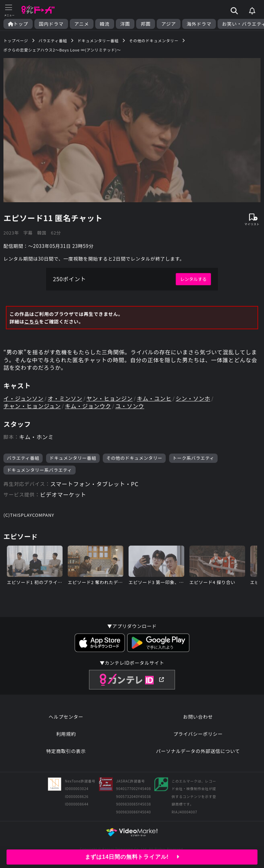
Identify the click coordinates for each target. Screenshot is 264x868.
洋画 (125, 24)
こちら (32, 321)
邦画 (146, 24)
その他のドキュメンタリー (134, 458)
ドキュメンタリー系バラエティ (40, 470)
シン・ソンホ (193, 398)
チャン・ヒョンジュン (32, 406)
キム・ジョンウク (88, 406)
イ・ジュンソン (23, 398)
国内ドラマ (51, 24)
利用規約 (66, 734)
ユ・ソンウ (130, 406)
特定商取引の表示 (66, 751)
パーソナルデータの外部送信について (198, 751)
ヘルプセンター (66, 717)
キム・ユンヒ (154, 398)
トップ (18, 24)
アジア (169, 24)
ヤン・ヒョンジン (110, 398)
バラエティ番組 (23, 458)
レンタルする (193, 279)
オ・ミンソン (65, 398)
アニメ (82, 24)
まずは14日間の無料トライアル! (132, 857)
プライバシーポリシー (198, 734)
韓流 (105, 24)
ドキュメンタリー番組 (73, 458)
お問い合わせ (198, 717)
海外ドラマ (199, 24)
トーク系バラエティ (194, 458)
